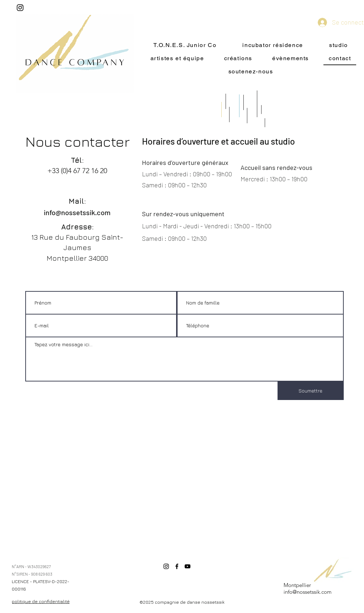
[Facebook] (177, 566)
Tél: (77, 160)
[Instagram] (20, 8)
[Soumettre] (311, 391)
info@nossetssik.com (77, 212)
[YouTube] (188, 566)
